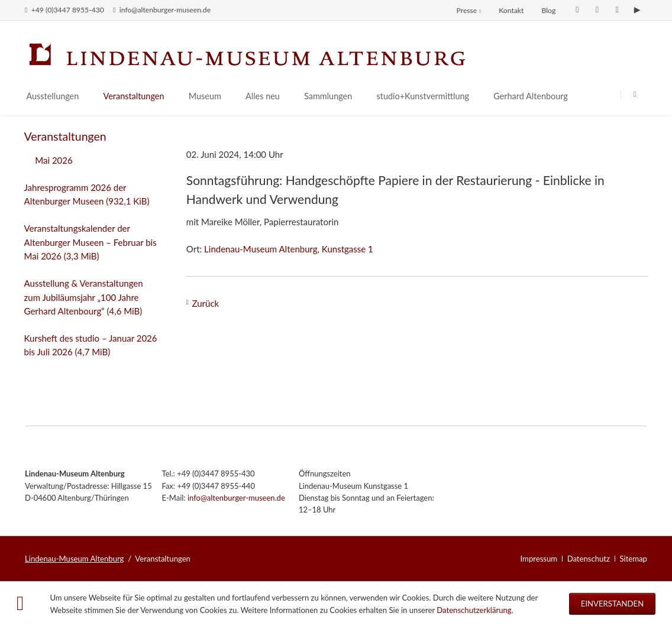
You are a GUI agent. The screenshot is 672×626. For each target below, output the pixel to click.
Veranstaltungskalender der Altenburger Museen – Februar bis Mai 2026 (91, 242)
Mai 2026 (54, 160)
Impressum (539, 559)
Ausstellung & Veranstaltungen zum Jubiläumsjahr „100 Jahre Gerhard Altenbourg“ (84, 297)
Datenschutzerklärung (474, 610)
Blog (548, 10)
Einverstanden (612, 604)
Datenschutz (589, 559)
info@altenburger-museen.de (236, 498)
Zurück (206, 303)
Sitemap (634, 559)
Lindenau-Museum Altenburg (74, 559)
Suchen (635, 94)
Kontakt (511, 10)
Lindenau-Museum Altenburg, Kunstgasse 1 (289, 249)
